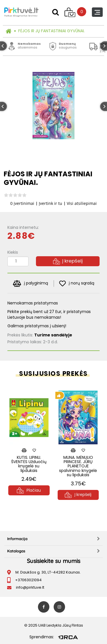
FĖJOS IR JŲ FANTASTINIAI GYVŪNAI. (52, 31)
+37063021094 (28, 580)
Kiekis (13, 252)
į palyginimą (30, 283)
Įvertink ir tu (51, 203)
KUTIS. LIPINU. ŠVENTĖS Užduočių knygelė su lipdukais (29, 464)
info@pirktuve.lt (30, 587)
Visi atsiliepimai (82, 203)
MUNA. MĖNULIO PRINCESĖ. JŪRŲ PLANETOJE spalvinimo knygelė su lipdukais (78, 466)
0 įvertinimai (22, 203)
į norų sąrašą (77, 283)
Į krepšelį (68, 261)
